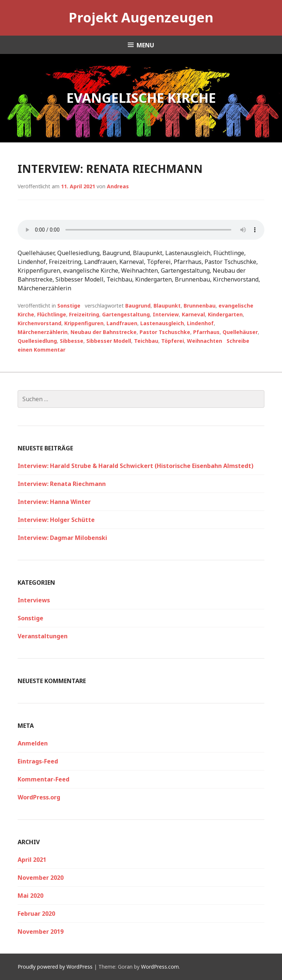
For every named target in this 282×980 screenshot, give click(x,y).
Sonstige (69, 306)
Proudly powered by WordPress (55, 967)
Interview (166, 314)
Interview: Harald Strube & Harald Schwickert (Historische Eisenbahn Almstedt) (135, 466)
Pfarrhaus (206, 332)
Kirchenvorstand (39, 323)
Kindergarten (225, 314)
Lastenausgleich (162, 323)
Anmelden (33, 743)
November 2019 (41, 932)
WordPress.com (160, 967)
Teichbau (146, 341)
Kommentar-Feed (44, 779)
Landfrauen (122, 323)
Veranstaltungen (43, 636)
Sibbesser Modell (109, 341)
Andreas (118, 186)
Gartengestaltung (126, 314)
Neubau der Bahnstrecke (104, 332)
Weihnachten (205, 341)
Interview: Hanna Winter (54, 502)
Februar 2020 (36, 914)
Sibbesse (72, 341)
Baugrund (138, 306)
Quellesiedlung (37, 341)
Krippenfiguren (84, 323)
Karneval (193, 314)
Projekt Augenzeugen (141, 17)
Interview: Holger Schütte (56, 520)
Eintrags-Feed (38, 761)
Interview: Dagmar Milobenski (62, 538)
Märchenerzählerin (43, 332)
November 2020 (41, 878)
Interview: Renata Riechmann (110, 169)
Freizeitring (84, 314)
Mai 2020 (30, 896)
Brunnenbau (200, 306)
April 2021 (32, 860)
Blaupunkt (167, 306)
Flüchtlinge (52, 314)
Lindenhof (200, 323)
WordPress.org (39, 797)
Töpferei (173, 341)
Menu (145, 45)
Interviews (34, 600)
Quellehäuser (240, 332)
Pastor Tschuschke (165, 332)
